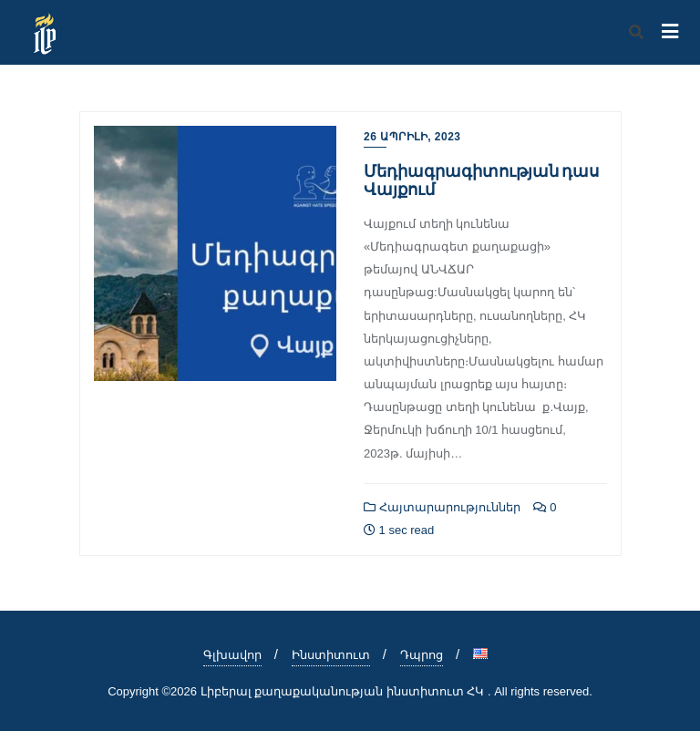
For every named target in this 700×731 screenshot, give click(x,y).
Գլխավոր (232, 655)
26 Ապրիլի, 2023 (412, 137)
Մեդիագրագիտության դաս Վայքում (481, 180)
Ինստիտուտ (331, 655)
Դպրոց (422, 655)
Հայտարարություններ (442, 507)
